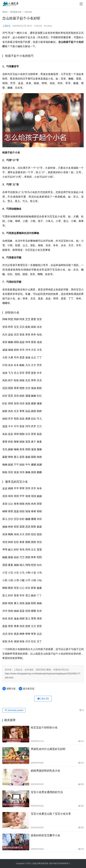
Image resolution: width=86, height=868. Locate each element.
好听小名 (11, 689)
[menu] (81, 4)
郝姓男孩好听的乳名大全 (46, 771)
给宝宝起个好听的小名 (44, 728)
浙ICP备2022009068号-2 (60, 863)
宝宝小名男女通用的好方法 (47, 792)
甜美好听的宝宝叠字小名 (46, 835)
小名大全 (38, 26)
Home (5, 12)
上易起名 (6, 26)
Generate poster (14, 710)
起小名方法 (29, 689)
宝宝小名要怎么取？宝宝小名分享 (51, 814)
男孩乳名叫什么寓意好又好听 (48, 749)
